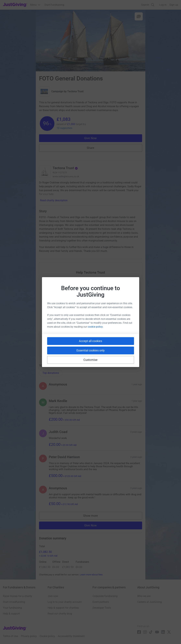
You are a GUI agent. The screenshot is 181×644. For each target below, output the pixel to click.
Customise (90, 360)
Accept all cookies (90, 341)
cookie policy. (95, 327)
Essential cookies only (91, 350)
